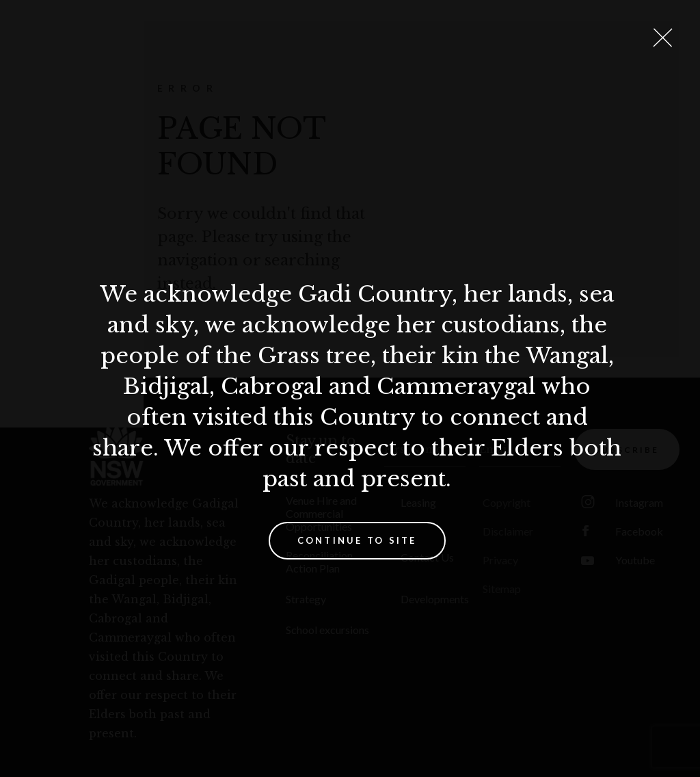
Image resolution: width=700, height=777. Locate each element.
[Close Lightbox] (662, 38)
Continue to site (357, 540)
